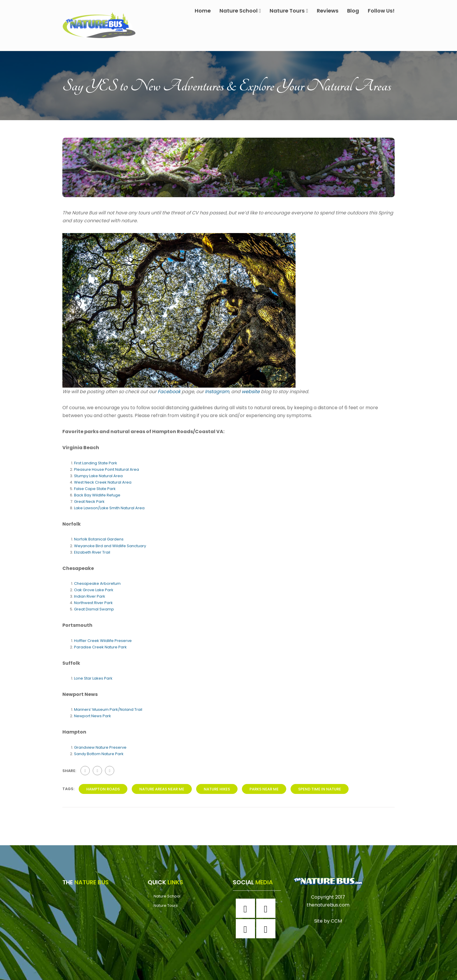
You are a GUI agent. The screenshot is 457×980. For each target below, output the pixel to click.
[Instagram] (267, 908)
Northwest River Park (93, 603)
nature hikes (217, 789)
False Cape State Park (95, 489)
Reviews (328, 11)
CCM (336, 921)
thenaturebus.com (328, 905)
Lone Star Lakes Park (93, 678)
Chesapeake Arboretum (97, 583)
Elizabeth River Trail (92, 552)
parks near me (264, 789)
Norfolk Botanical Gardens (99, 539)
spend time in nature (320, 789)
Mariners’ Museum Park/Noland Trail (108, 709)
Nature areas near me (162, 789)
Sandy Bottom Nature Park (99, 754)
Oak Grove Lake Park (94, 590)
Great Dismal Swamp (94, 609)
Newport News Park (93, 716)
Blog (353, 11)
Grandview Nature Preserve (100, 747)
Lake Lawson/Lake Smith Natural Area (109, 508)
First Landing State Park (96, 463)
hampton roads (103, 789)
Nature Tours (289, 11)
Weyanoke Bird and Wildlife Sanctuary (110, 546)
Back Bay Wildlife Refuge (97, 495)
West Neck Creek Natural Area (103, 482)
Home (203, 11)
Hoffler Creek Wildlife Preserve (103, 641)
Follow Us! (381, 11)
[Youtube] (267, 929)
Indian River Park (90, 596)
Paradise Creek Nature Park (100, 647)
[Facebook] (247, 908)
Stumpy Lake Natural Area (98, 476)
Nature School (240, 11)
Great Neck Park (89, 502)
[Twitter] (247, 929)
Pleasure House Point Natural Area (107, 469)
